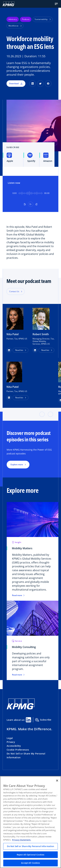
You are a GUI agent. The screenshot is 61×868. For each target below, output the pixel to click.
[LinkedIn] (33, 84)
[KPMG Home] (9, 4)
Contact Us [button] (14, 291)
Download (16, 83)
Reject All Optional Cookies (31, 855)
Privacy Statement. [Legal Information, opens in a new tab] (22, 840)
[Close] (57, 781)
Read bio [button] (19, 350)
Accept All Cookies (30, 863)
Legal (10, 738)
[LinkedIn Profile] (9, 398)
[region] (30, 822)
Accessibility (14, 746)
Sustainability (43, 19)
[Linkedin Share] (28, 720)
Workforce (15, 26)
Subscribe (43, 720)
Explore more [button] (17, 464)
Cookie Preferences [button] (18, 750)
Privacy (11, 742)
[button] (56, 4)
